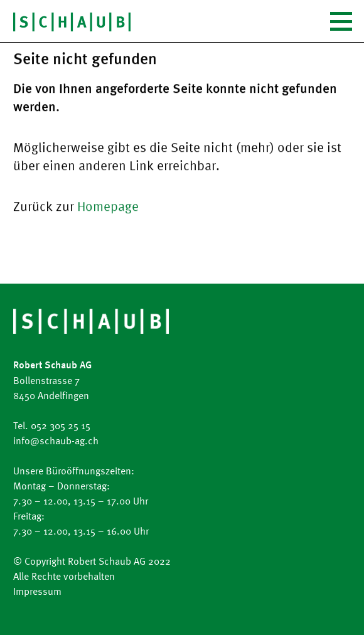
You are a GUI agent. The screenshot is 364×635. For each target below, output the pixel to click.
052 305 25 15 (61, 425)
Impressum (37, 591)
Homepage (108, 206)
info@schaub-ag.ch (56, 440)
